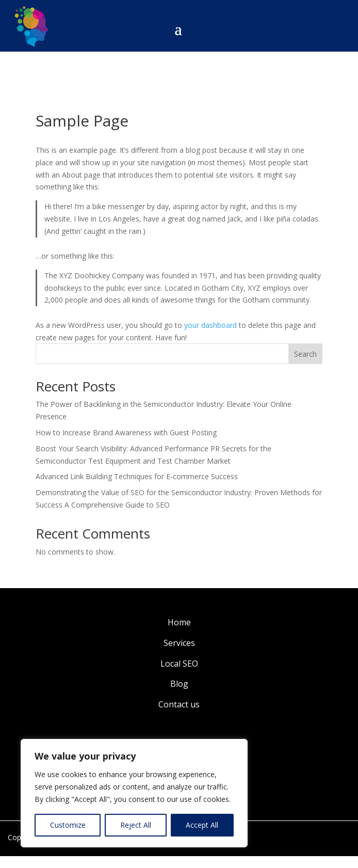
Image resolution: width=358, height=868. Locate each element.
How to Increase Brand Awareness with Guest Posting (126, 432)
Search (305, 354)
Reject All (136, 825)
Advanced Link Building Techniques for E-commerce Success (137, 476)
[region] (134, 793)
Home (179, 622)
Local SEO (179, 664)
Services (179, 643)
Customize (68, 825)
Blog (179, 684)
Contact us (179, 704)
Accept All (202, 825)
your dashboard (210, 325)
